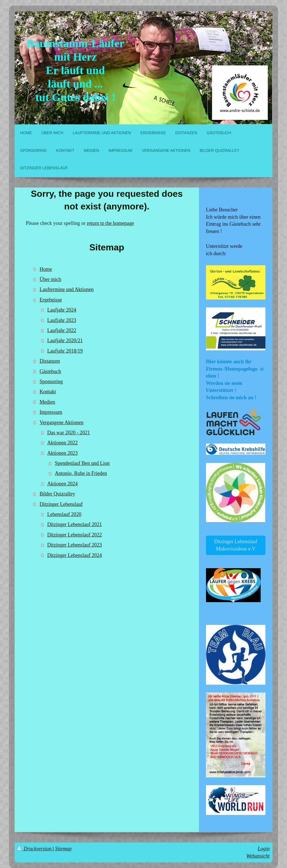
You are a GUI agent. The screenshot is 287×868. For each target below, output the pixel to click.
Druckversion (35, 849)
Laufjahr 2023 (62, 320)
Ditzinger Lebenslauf (61, 504)
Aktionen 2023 (62, 453)
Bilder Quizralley (57, 494)
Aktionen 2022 (62, 443)
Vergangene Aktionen (62, 422)
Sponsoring (51, 382)
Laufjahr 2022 (62, 330)
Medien (47, 402)
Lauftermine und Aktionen (67, 289)
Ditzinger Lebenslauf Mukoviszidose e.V (236, 545)
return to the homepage (110, 223)
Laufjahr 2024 (62, 310)
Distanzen (50, 361)
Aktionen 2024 (62, 484)
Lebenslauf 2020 (64, 514)
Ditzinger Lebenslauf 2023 (74, 545)
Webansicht (258, 856)
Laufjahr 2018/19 (65, 351)
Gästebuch (50, 371)
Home (46, 269)
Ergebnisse (51, 300)
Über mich (50, 279)
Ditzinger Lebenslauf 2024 (74, 555)
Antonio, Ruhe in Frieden (81, 473)
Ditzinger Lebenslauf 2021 (74, 524)
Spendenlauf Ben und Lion (82, 463)
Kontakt (48, 392)
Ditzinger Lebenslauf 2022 (74, 535)
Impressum (51, 412)
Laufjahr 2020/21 (65, 341)
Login (264, 849)
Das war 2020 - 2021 (69, 433)
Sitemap (63, 849)
